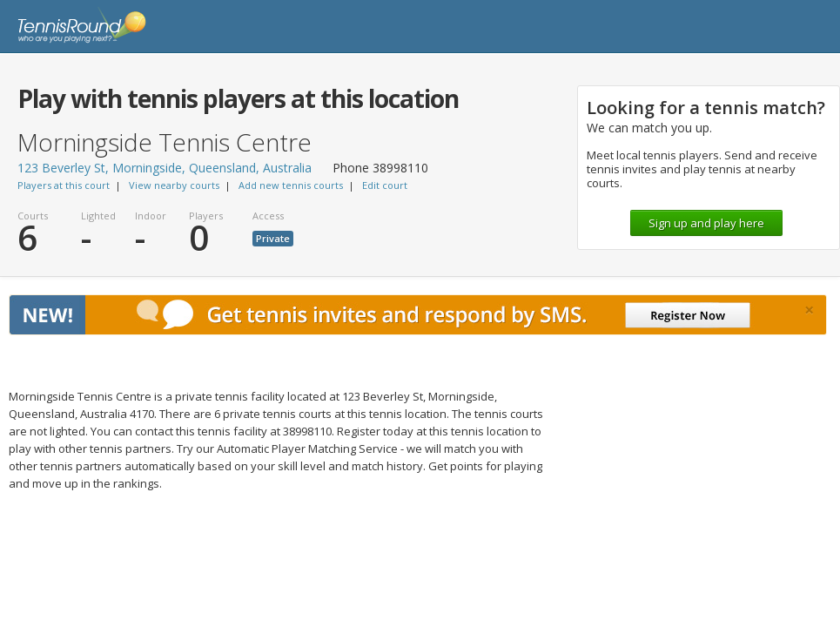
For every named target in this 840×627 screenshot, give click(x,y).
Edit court (385, 185)
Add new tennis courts (291, 185)
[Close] (809, 310)
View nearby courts (174, 185)
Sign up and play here (706, 223)
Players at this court (64, 185)
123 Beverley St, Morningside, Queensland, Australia (165, 168)
